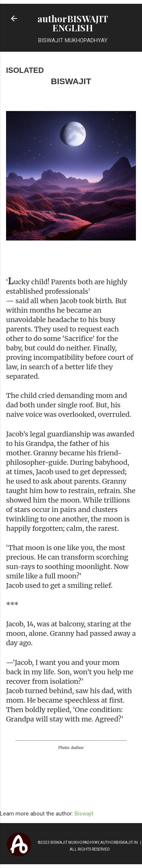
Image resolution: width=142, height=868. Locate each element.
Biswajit (84, 814)
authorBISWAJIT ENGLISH (73, 23)
